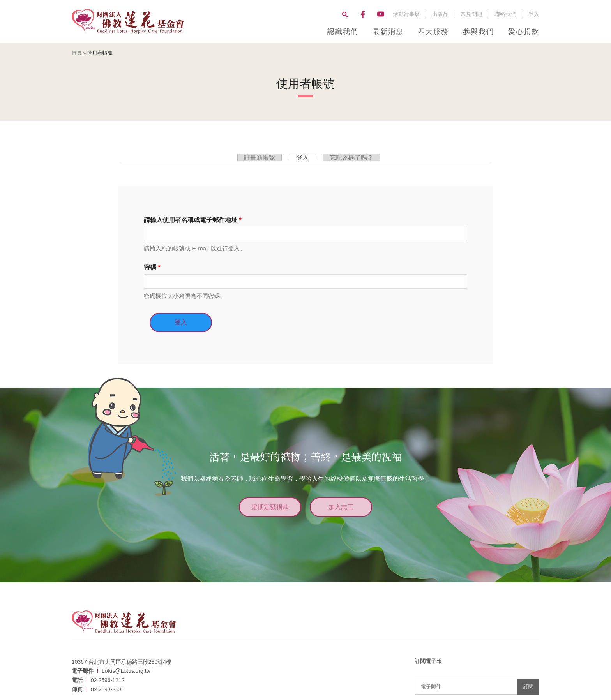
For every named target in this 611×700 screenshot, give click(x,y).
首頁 (77, 53)
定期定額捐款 (268, 506)
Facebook (363, 14)
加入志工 (343, 506)
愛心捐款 (524, 32)
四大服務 (433, 32)
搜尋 (345, 14)
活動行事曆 (406, 14)
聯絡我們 (505, 14)
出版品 (440, 14)
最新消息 (388, 32)
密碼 (152, 267)
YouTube (381, 14)
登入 (534, 14)
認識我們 (343, 32)
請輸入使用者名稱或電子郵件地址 (193, 220)
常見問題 (471, 14)
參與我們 (479, 32)
